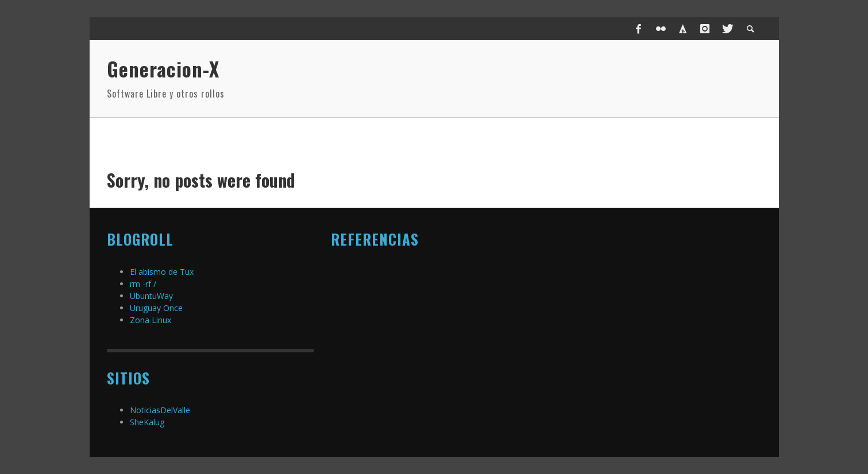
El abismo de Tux (162, 272)
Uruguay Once (156, 308)
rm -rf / (143, 284)
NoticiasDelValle (160, 410)
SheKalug (147, 422)
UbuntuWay (151, 296)
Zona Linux (151, 320)
